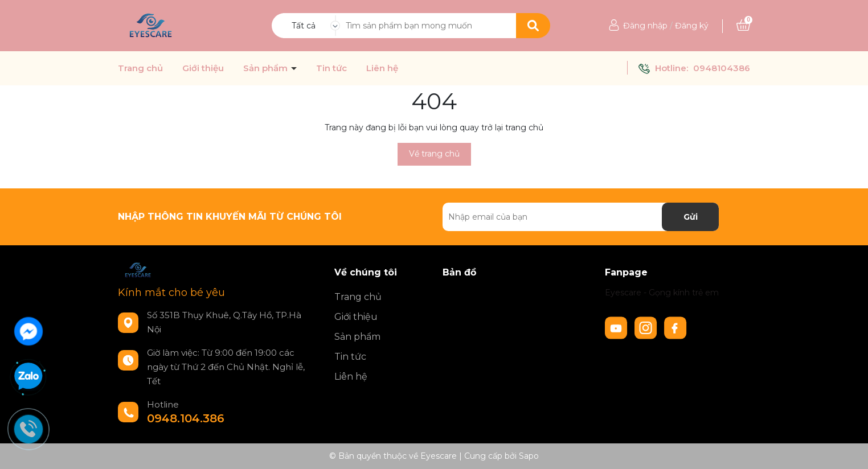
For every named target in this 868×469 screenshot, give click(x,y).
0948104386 (722, 68)
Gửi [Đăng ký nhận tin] (691, 217)
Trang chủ (140, 68)
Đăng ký (692, 26)
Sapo (529, 456)
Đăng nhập (645, 26)
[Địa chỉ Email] (581, 217)
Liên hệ (382, 68)
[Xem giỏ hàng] (743, 26)
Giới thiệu (203, 68)
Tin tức (331, 68)
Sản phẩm (267, 68)
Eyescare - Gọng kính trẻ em (662, 293)
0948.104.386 (186, 418)
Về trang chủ (434, 154)
